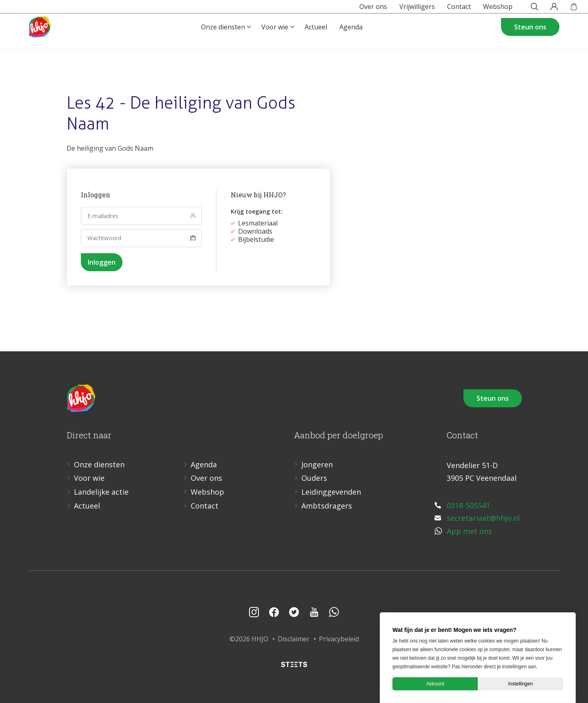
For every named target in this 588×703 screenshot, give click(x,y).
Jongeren (317, 464)
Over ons (354, 10)
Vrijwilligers (398, 10)
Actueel (316, 39)
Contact (440, 10)
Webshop (479, 10)
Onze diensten (223, 39)
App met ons (469, 531)
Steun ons (530, 39)
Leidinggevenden (331, 492)
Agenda (351, 39)
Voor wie (275, 39)
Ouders (314, 478)
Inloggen (102, 262)
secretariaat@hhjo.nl (483, 518)
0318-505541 (468, 505)
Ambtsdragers (327, 506)
